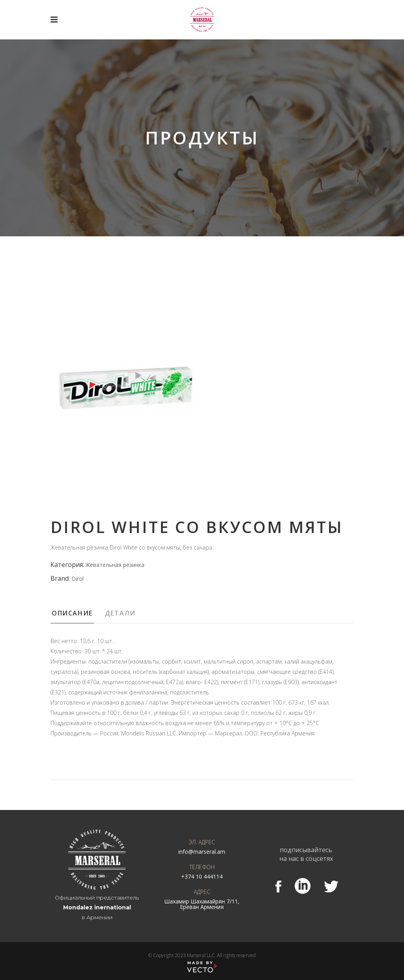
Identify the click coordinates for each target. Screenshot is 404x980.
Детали (120, 613)
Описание (72, 613)
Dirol (78, 579)
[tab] (77, 615)
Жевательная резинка (115, 565)
